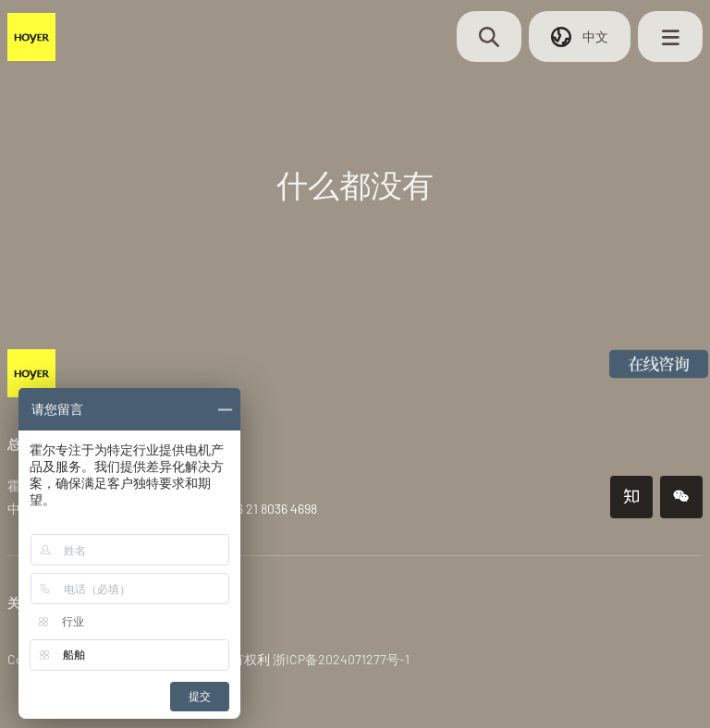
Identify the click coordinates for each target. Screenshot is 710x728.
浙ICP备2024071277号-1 (341, 659)
